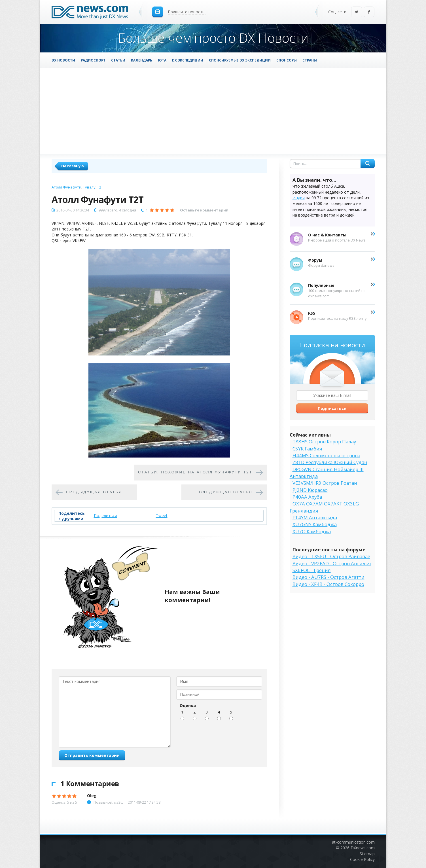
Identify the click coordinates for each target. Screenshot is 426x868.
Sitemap (367, 854)
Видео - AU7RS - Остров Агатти (328, 577)
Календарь (142, 60)
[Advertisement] (213, 111)
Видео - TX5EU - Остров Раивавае (331, 556)
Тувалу (89, 187)
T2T (100, 187)
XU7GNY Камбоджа (315, 524)
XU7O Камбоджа (312, 531)
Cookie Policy (362, 859)
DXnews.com (363, 848)
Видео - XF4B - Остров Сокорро (328, 584)
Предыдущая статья (94, 492)
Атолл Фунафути (66, 187)
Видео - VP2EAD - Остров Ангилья (332, 563)
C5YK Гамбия (307, 449)
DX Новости (63, 60)
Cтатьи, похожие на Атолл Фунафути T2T (195, 472)
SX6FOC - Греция (312, 570)
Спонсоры (287, 60)
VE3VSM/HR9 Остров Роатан (325, 483)
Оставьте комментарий (204, 210)
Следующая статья (226, 492)
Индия (299, 198)
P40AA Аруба (307, 497)
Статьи (118, 60)
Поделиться (105, 515)
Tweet (162, 515)
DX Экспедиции (188, 60)
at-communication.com (353, 842)
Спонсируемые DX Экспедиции (240, 60)
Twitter (357, 12)
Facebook (369, 12)
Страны (310, 60)
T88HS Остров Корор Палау (324, 442)
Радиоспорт (93, 60)
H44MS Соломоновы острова (326, 455)
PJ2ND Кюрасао (310, 490)
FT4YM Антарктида (315, 517)
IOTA (162, 60)
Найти (368, 164)
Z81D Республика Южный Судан (330, 462)
